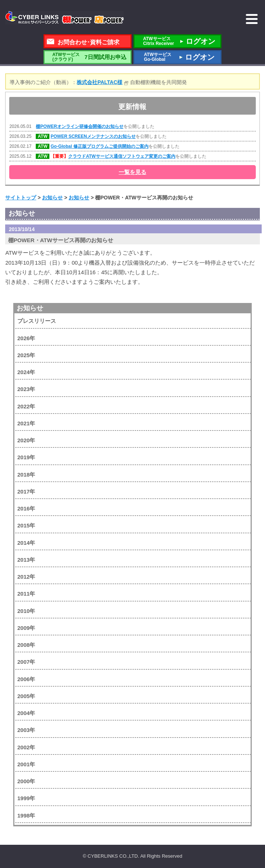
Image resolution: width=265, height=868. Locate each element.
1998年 (26, 815)
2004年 (26, 713)
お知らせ (30, 308)
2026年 (26, 338)
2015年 (26, 525)
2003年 (26, 730)
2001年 (26, 764)
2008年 (26, 645)
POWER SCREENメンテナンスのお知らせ (93, 136)
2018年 (26, 475)
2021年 (26, 423)
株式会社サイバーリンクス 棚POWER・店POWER (64, 18)
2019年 (26, 457)
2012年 (26, 577)
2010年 (26, 611)
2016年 (26, 508)
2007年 (26, 662)
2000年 (26, 781)
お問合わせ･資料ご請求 (88, 42)
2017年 (26, 491)
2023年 (26, 389)
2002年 (26, 747)
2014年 (26, 543)
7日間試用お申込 (87, 57)
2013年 (26, 560)
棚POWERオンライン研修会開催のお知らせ (79, 126)
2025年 (26, 355)
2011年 (26, 594)
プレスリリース (37, 321)
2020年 (26, 440)
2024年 (26, 372)
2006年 (26, 679)
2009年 (26, 628)
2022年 (26, 406)
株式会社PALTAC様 (100, 82)
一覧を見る (132, 172)
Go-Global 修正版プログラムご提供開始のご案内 (99, 146)
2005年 (26, 696)
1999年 (26, 798)
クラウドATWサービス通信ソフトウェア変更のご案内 (122, 156)
